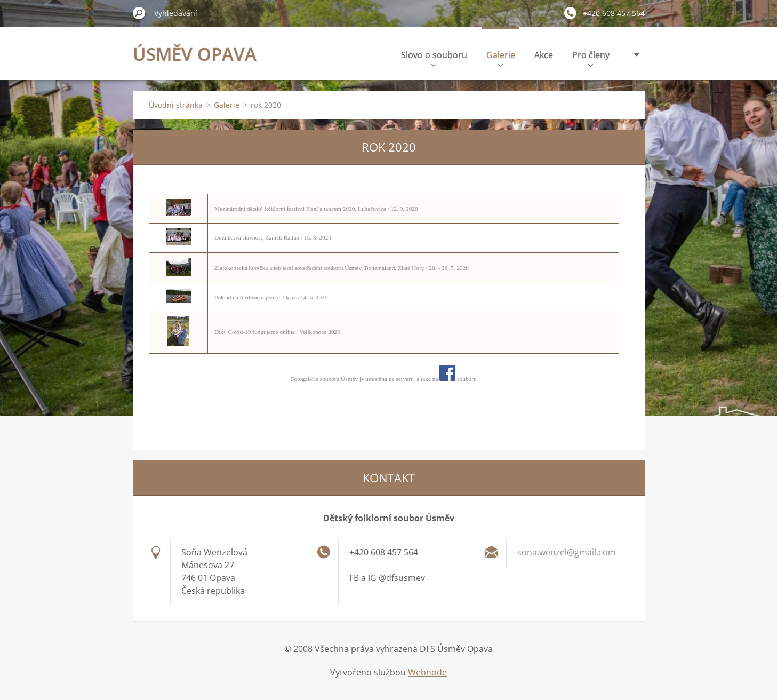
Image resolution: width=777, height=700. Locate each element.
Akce (544, 55)
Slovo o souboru (434, 58)
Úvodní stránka (176, 105)
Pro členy (591, 58)
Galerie (501, 58)
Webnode (427, 672)
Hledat (139, 13)
